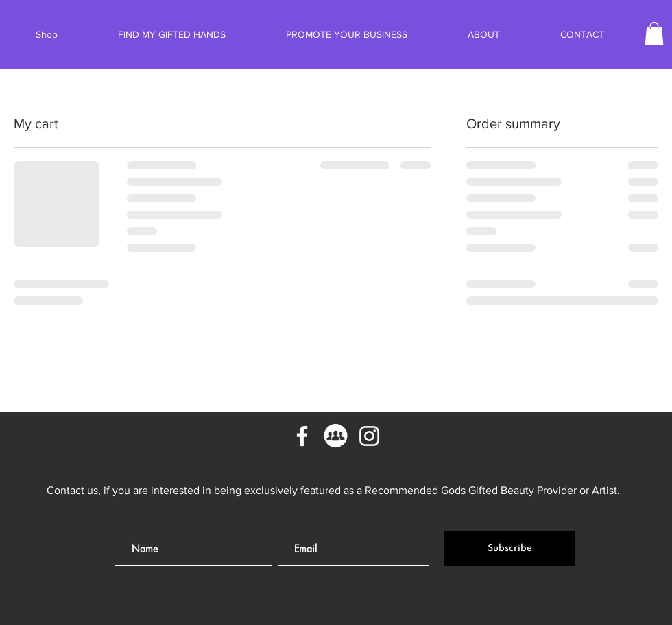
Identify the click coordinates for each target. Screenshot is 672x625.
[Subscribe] (509, 549)
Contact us (72, 490)
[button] (654, 33)
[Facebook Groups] (336, 436)
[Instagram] (369, 436)
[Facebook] (302, 436)
